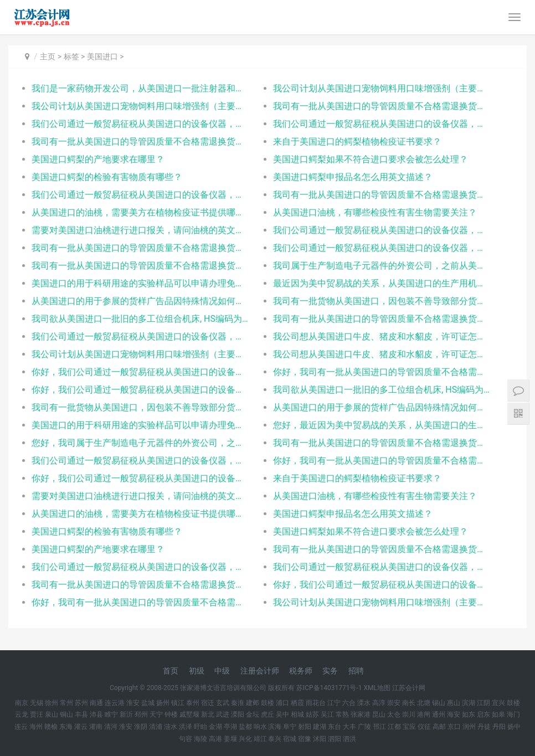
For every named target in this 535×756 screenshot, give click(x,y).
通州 (439, 714)
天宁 (156, 714)
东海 (66, 727)
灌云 (81, 727)
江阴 (483, 703)
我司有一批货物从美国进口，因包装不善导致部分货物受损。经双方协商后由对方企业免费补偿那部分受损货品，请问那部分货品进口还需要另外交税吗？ (382, 301)
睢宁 (111, 714)
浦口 (282, 703)
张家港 (361, 714)
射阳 (305, 727)
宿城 (290, 739)
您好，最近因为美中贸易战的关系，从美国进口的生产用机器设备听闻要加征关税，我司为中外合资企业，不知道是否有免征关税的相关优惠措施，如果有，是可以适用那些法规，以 (382, 425)
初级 (197, 671)
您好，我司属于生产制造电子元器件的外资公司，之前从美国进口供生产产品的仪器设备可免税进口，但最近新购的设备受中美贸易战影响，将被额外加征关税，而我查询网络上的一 (140, 443)
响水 (260, 727)
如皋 (498, 714)
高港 (215, 739)
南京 (22, 703)
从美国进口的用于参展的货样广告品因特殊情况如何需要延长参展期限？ (140, 301)
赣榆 (51, 727)
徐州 (52, 703)
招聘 (356, 671)
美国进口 (102, 56)
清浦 (156, 727)
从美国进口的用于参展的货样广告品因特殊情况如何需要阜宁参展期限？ (382, 407)
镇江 (178, 703)
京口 (454, 727)
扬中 (514, 727)
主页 (48, 56)
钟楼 (171, 714)
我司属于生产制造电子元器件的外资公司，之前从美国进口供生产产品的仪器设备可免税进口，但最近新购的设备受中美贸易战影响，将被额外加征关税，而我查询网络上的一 (382, 266)
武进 (223, 714)
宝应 (409, 727)
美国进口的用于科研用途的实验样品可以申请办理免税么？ (140, 283)
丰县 (81, 714)
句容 (186, 739)
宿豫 (305, 739)
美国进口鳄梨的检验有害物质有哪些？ (107, 177)
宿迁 (208, 703)
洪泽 (186, 727)
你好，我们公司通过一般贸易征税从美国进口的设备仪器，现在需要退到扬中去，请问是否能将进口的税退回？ (140, 390)
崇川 (409, 714)
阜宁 (290, 727)
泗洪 (349, 739)
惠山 (454, 703)
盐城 (148, 703)
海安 (454, 714)
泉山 (52, 714)
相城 (297, 714)
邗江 (379, 727)
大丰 (349, 727)
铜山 (66, 714)
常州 (66, 703)
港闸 (424, 714)
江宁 (334, 703)
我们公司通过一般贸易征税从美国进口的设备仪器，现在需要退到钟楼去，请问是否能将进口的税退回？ (382, 567)
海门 (513, 714)
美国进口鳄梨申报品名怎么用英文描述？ (353, 177)
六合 (349, 703)
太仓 (394, 714)
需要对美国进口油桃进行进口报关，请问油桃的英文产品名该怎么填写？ (140, 230)
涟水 (171, 727)
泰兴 (275, 739)
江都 (394, 727)
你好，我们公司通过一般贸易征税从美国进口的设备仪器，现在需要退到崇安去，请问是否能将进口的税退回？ (140, 372)
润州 (469, 727)
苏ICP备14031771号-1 (329, 688)
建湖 (320, 727)
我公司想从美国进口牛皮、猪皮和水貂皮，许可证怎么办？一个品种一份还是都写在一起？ (382, 336)
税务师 (301, 671)
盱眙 (200, 727)
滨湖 (469, 703)
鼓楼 (267, 703)
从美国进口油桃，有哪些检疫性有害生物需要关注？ (375, 212)
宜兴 (498, 703)
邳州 (141, 714)
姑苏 (312, 714)
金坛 (253, 714)
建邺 (253, 703)
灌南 (96, 727)
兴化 (245, 739)
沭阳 (320, 739)
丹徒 (484, 727)
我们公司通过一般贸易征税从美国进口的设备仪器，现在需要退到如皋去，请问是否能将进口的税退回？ (140, 567)
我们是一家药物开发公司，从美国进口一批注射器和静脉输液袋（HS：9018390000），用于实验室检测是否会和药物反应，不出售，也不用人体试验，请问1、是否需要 (140, 88)
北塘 (424, 703)
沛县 (96, 714)
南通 (96, 703)
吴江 (327, 714)
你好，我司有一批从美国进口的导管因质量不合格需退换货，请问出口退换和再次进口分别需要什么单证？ (382, 372)
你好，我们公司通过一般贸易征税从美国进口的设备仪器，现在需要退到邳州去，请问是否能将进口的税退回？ (140, 478)
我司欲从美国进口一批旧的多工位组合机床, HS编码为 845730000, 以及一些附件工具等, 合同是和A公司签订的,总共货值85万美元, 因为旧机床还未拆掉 (140, 319)
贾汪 (37, 714)
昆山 (379, 714)
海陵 (200, 739)
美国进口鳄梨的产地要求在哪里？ (98, 159)
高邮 (439, 727)
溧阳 (238, 714)
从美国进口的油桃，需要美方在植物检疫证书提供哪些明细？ (140, 212)
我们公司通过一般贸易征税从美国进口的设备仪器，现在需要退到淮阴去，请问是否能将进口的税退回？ (140, 461)
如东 (469, 714)
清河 (111, 727)
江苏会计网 (409, 688)
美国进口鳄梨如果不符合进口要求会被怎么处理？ (371, 159)
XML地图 (377, 688)
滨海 (275, 727)
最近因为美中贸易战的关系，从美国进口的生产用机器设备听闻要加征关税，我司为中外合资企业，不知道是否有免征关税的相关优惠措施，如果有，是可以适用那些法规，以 (382, 283)
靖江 (260, 739)
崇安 (394, 703)
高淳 (379, 703)
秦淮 (238, 703)
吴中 (282, 714)
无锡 (37, 703)
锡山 (439, 703)
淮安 (133, 703)
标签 (71, 56)
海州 (36, 727)
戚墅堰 (189, 714)
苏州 (81, 703)
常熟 (342, 714)
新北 (208, 714)
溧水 (364, 703)
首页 (171, 671)
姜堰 (230, 739)
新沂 (126, 714)
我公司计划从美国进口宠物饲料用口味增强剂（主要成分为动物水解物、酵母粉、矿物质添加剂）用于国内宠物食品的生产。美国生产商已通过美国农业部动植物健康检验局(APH (382, 88)
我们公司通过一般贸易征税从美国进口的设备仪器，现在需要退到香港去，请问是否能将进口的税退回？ (140, 124)
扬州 (163, 703)
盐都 (245, 727)
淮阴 (141, 727)
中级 (222, 671)
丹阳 (499, 727)
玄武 (223, 703)
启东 (483, 714)
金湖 (215, 727)
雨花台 (316, 703)
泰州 (193, 703)
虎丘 (267, 714)
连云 (21, 727)
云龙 (22, 714)
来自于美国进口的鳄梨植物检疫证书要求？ (357, 142)
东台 (335, 727)
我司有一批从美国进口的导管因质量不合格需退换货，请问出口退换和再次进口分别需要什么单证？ (382, 106)
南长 (409, 703)
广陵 (364, 727)
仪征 (424, 727)
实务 (330, 671)
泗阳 (335, 739)
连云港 (115, 703)
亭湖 (230, 727)
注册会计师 (260, 671)
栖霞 (297, 703)
